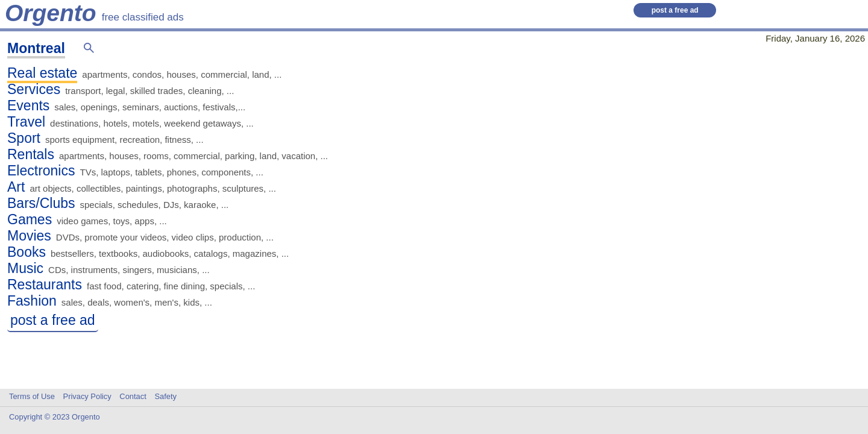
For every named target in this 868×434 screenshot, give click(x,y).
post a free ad (675, 10)
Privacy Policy (87, 396)
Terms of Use (32, 396)
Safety (165, 396)
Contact (133, 396)
